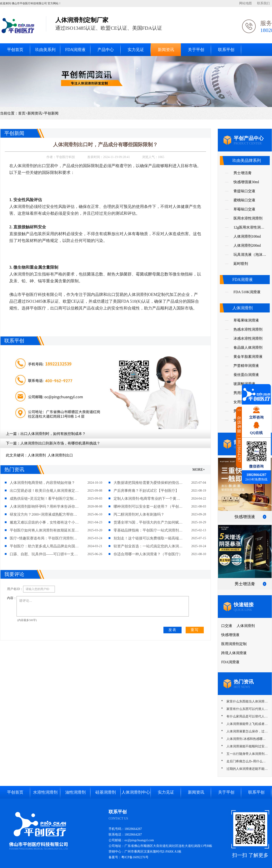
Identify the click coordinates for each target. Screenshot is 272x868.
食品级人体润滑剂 (248, 347)
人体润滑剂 (37, 455)
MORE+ (199, 469)
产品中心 (106, 50)
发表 (172, 630)
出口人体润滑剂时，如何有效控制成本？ (53, 434)
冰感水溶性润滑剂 (248, 338)
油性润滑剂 (75, 792)
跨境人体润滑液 (234, 653)
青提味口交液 (244, 191)
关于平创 (196, 50)
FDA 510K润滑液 (247, 292)
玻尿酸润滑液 (244, 384)
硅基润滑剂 (106, 792)
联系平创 (226, 50)
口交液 (227, 626)
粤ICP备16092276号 (135, 857)
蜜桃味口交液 (244, 200)
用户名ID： (15, 589)
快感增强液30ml (246, 182)
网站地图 (245, 3)
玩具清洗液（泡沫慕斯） (250, 256)
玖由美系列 (45, 50)
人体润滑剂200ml (247, 245)
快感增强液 (230, 635)
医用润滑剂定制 (234, 644)
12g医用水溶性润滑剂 (249, 229)
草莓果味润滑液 (246, 320)
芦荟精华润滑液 (246, 366)
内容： (12, 598)
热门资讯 (14, 469)
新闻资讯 (166, 50)
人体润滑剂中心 (136, 792)
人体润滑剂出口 (60, 455)
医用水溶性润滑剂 (248, 218)
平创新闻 (51, 113)
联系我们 (263, 3)
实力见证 (136, 50)
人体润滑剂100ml (247, 236)
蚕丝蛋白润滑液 (246, 375)
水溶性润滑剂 (45, 792)
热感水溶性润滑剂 (248, 329)
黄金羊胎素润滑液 (248, 357)
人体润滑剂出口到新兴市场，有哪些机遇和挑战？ (60, 443)
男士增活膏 (243, 173)
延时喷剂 (241, 264)
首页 (22, 113)
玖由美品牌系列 (247, 161)
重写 (195, 630)
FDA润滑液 (75, 50)
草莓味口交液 (244, 209)
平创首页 (15, 50)
